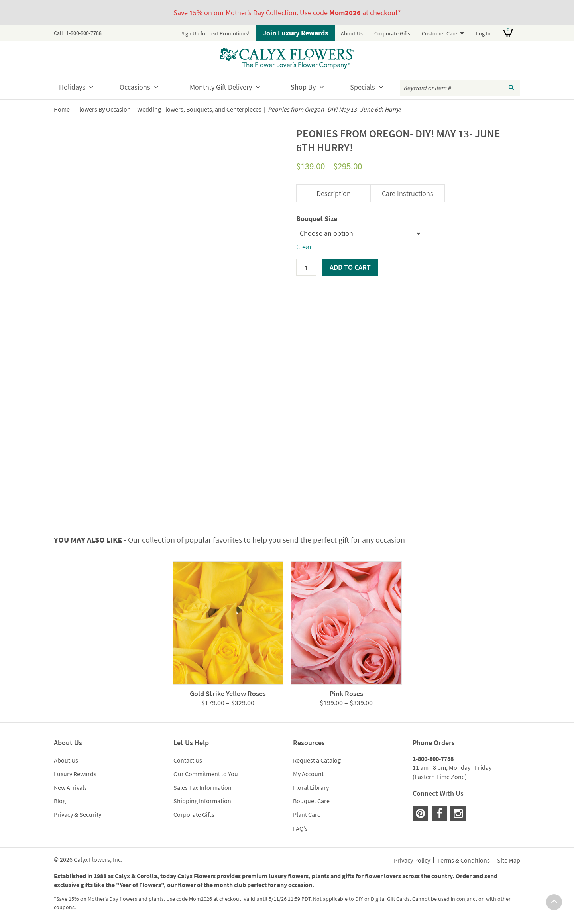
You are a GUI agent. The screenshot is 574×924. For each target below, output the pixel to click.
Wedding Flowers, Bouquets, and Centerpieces (199, 109)
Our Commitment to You (206, 774)
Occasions (135, 87)
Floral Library (311, 787)
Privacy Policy (412, 861)
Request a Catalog (317, 760)
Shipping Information (202, 801)
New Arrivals (70, 787)
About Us (352, 33)
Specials (363, 87)
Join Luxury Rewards (295, 33)
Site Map (509, 861)
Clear (304, 247)
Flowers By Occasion (103, 109)
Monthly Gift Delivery (221, 87)
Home (62, 109)
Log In (483, 33)
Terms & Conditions (464, 861)
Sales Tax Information (202, 787)
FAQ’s (300, 828)
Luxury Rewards (75, 774)
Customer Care (439, 33)
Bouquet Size (317, 219)
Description (334, 193)
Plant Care (307, 814)
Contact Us (188, 760)
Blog (60, 801)
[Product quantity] (306, 267)
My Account (308, 774)
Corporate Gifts (392, 33)
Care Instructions (408, 193)
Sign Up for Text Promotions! (215, 33)
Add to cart (350, 267)
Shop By (303, 87)
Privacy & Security (78, 814)
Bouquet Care (311, 801)
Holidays (72, 87)
